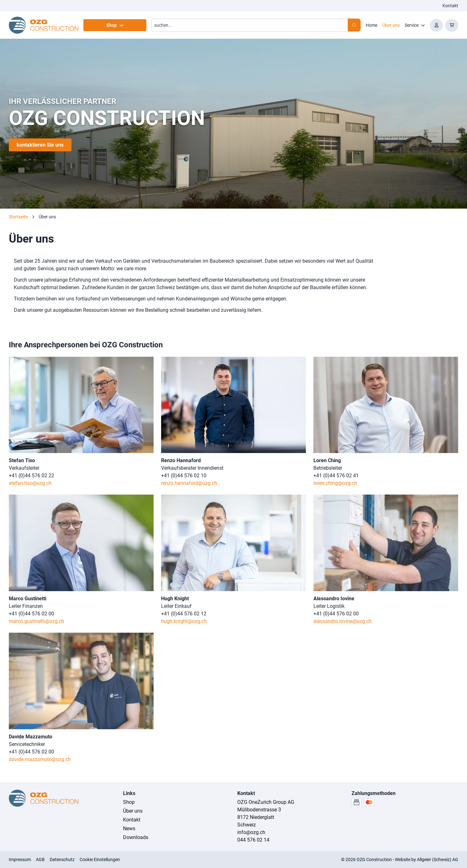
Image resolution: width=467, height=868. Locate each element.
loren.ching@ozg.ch (335, 483)
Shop (129, 802)
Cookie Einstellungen (100, 860)
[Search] (354, 25)
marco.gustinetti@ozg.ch (37, 621)
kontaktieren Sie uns (40, 145)
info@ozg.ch (251, 832)
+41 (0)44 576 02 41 (336, 476)
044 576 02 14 (253, 840)
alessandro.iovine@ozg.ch (343, 621)
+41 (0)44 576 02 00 (31, 614)
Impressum (20, 860)
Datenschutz (62, 860)
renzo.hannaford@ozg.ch (189, 483)
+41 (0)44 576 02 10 (184, 476)
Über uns (133, 811)
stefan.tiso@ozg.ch (30, 483)
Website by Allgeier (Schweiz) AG (427, 860)
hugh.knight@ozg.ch (184, 621)
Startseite (18, 217)
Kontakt (450, 6)
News (129, 829)
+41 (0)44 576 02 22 (31, 476)
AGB (40, 860)
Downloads (136, 837)
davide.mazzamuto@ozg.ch (40, 759)
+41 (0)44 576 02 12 (184, 614)
